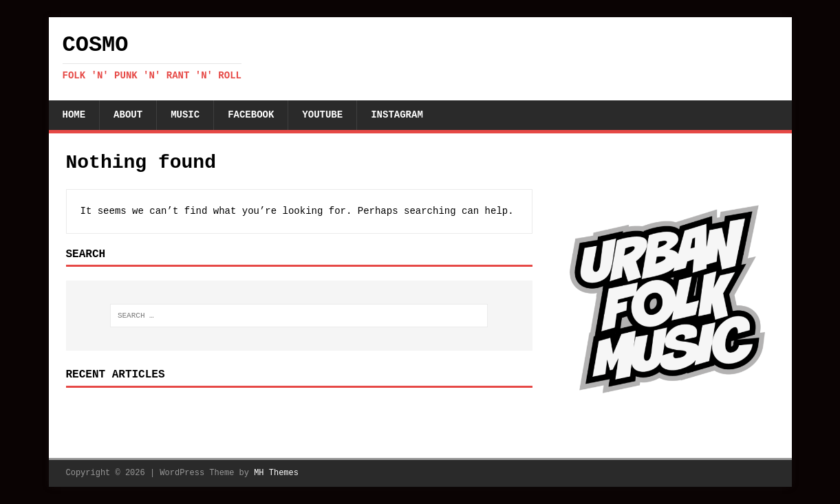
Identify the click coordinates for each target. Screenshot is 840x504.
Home (74, 115)
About (128, 115)
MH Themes (276, 473)
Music (185, 115)
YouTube (322, 115)
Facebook (251, 115)
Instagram (397, 115)
